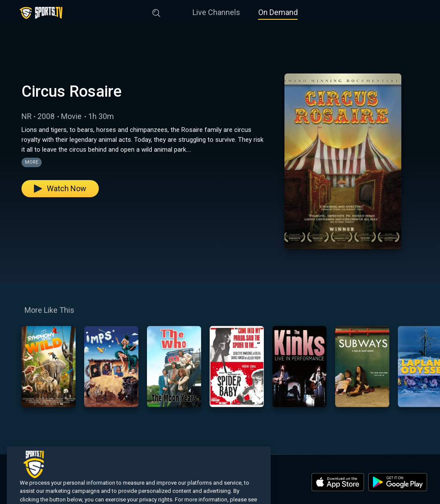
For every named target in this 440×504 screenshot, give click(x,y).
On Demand (278, 12)
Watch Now (60, 188)
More (32, 162)
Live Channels (216, 12)
